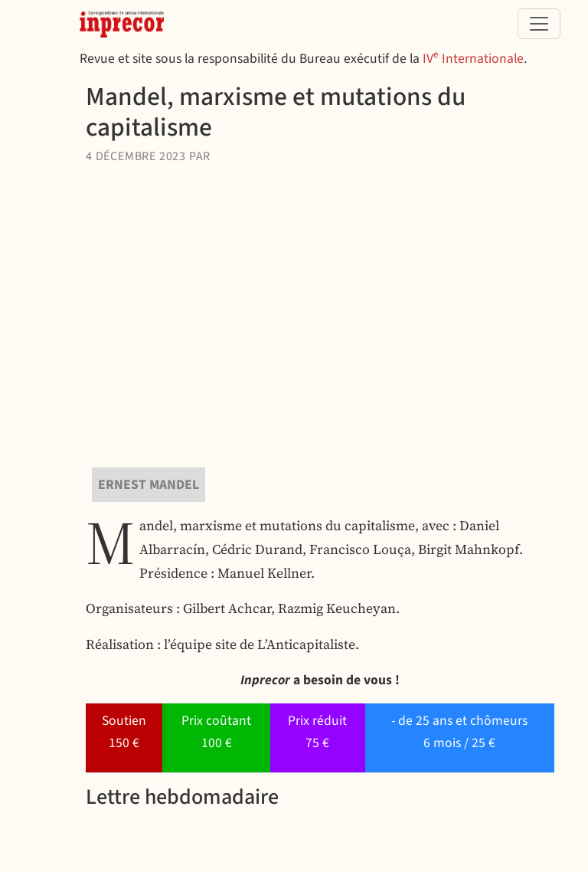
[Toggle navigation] (539, 24)
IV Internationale (473, 59)
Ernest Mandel (149, 485)
